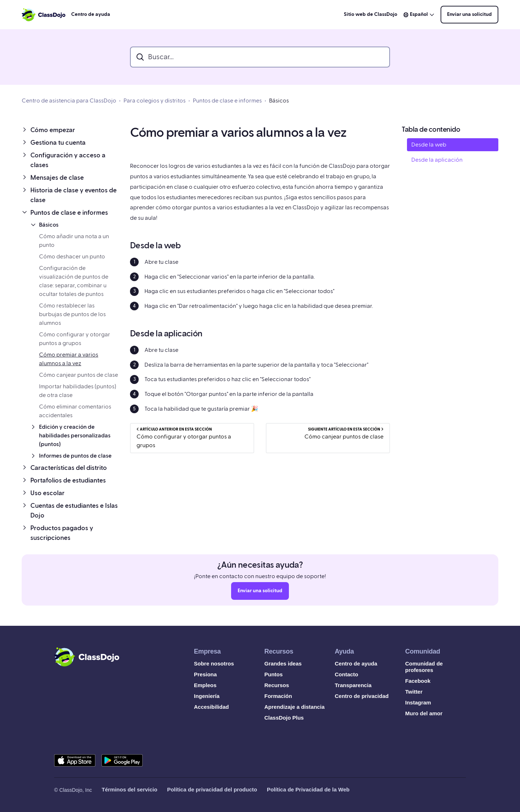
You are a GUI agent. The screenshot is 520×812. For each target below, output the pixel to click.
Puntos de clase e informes (227, 101)
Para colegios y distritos (155, 101)
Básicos (279, 101)
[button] (70, 130)
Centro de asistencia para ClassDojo (69, 101)
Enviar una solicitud (469, 14)
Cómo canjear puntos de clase (79, 375)
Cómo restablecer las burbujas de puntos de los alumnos (72, 314)
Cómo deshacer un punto (72, 257)
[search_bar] (260, 57)
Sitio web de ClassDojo (370, 14)
